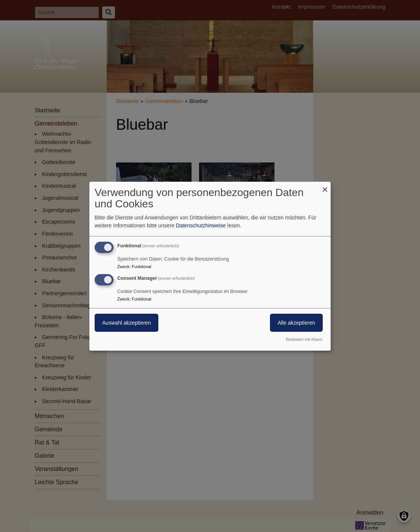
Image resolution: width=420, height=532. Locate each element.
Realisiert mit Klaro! (304, 339)
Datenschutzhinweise (201, 225)
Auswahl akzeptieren (126, 323)
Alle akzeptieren (296, 323)
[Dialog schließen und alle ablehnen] (325, 186)
